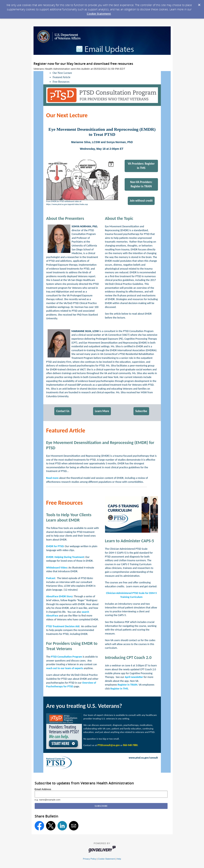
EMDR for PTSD (55, 546)
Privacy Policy (90, 859)
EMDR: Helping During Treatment (65, 557)
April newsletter (134, 677)
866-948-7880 (130, 745)
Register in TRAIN (127, 685)
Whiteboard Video (57, 568)
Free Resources (61, 82)
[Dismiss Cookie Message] (199, 4)
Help (119, 859)
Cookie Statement (99, 14)
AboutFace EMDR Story (59, 596)
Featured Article (62, 77)
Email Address (43, 789)
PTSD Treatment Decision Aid (63, 626)
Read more (52, 478)
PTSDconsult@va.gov (109, 745)
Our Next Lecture (62, 73)
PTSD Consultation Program (67, 657)
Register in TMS (119, 689)
